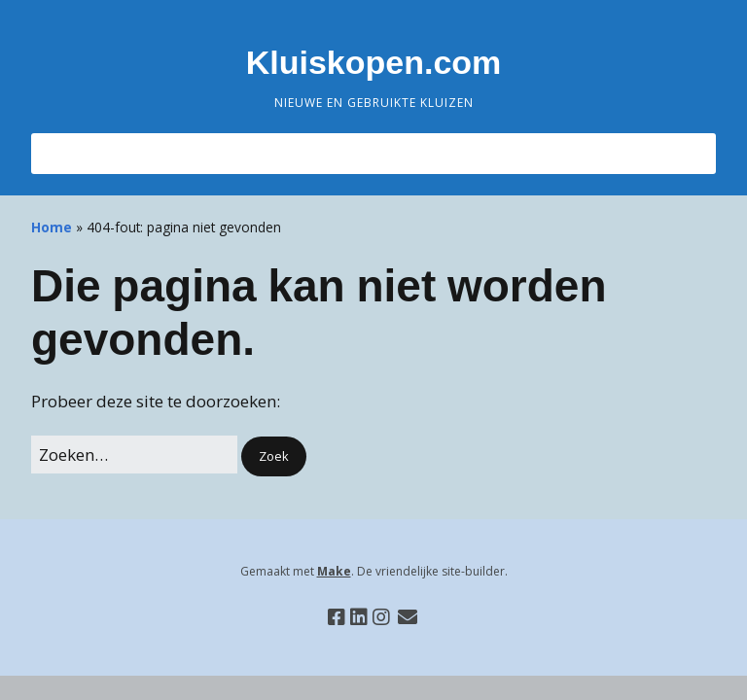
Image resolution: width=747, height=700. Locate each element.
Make (334, 571)
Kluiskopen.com (374, 62)
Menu (78, 153)
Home (52, 227)
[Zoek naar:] (134, 455)
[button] (274, 456)
